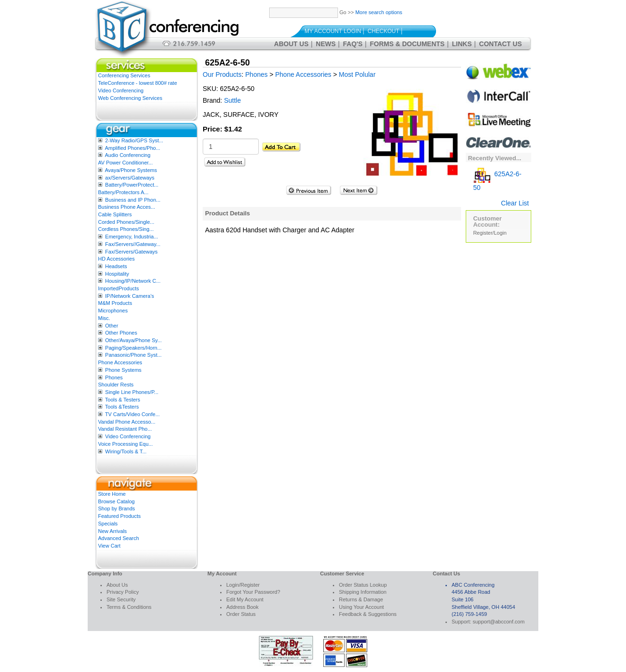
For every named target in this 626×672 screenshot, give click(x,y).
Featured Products (119, 516)
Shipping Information (363, 592)
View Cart (109, 546)
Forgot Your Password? (253, 592)
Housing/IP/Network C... (133, 281)
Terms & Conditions (129, 607)
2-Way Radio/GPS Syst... (134, 140)
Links (462, 44)
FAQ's (353, 44)
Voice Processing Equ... (125, 444)
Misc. (104, 318)
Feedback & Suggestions (368, 614)
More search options (379, 12)
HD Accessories (116, 259)
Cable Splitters (115, 214)
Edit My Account (245, 599)
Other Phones (121, 333)
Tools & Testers (123, 400)
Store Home (112, 494)
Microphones (113, 311)
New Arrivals (112, 531)
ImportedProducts (119, 288)
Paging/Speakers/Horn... (133, 348)
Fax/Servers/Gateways (131, 252)
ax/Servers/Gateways (130, 178)
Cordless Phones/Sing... (126, 229)
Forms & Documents (408, 44)
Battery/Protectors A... (123, 192)
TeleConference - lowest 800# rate (138, 83)
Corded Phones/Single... (126, 222)
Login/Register (243, 585)
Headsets (116, 266)
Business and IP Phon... (133, 200)
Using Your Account (361, 607)
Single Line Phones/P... (132, 392)
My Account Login (333, 31)
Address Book (242, 607)
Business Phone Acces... (127, 207)
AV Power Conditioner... (125, 163)
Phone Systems (123, 370)
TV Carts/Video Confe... (132, 414)
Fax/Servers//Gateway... (133, 244)
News (326, 44)
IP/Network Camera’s (130, 296)
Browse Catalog (116, 501)
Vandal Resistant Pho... (125, 429)
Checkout (383, 31)
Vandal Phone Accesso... (127, 422)
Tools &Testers (122, 407)
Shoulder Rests (116, 385)
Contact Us (500, 44)
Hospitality (117, 274)
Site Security (121, 599)
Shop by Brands (116, 508)
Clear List (515, 203)
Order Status (241, 614)
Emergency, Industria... (132, 237)
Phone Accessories (120, 362)
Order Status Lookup (363, 585)
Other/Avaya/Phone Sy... (133, 340)
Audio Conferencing (128, 155)
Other (112, 326)
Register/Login (490, 233)
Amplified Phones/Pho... (132, 148)
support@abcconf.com (499, 622)
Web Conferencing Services (130, 98)
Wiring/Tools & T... (126, 451)
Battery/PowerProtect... (132, 185)
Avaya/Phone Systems (131, 170)
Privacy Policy (123, 592)
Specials (108, 524)
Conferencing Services (124, 75)
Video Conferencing (121, 90)
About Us (291, 44)
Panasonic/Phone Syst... (133, 355)
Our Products (222, 74)
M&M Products (115, 303)
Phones (114, 377)
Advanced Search (119, 538)
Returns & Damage (361, 599)
